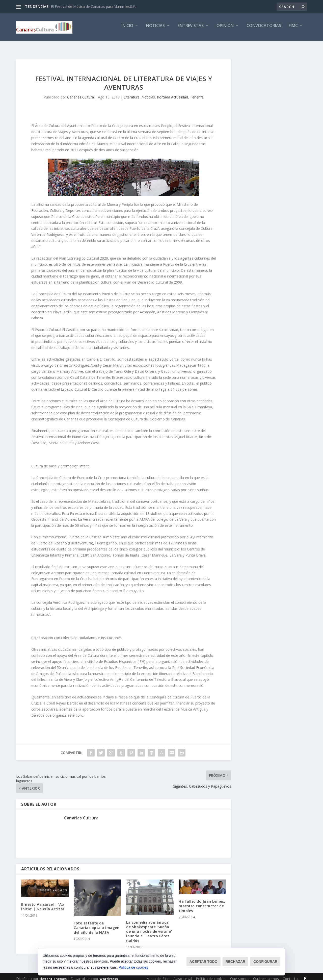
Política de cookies (133, 967)
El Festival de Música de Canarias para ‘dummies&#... (94, 6)
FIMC (293, 29)
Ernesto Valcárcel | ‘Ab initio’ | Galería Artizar (43, 902)
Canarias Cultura (80, 93)
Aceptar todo (204, 962)
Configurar (265, 962)
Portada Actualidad (172, 93)
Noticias (155, 29)
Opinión (225, 29)
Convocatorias (264, 29)
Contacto (290, 974)
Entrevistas (191, 29)
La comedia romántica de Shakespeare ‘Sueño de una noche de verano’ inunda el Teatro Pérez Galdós (149, 927)
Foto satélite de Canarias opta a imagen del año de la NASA (97, 923)
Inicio (127, 29)
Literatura (132, 93)
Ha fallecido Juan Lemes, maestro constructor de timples (202, 901)
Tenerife (197, 93)
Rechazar (236, 962)
